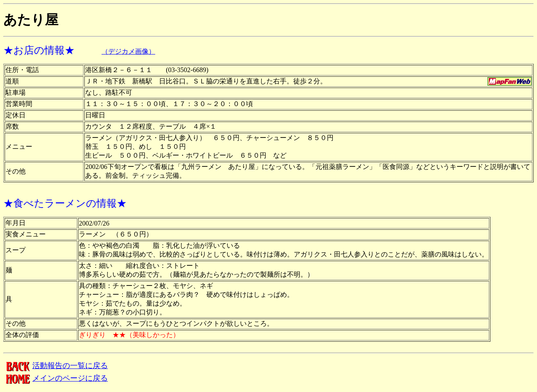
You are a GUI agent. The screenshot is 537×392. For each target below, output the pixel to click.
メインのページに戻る (56, 378)
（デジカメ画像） (128, 51)
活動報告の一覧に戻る (56, 366)
